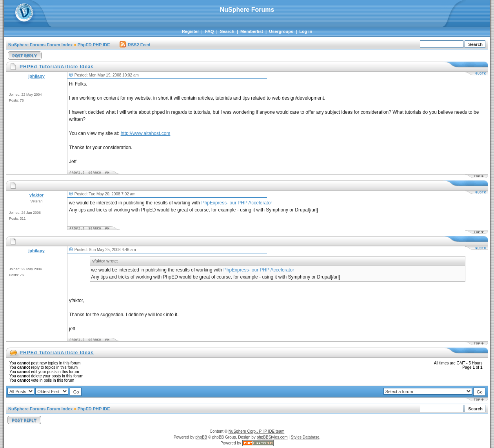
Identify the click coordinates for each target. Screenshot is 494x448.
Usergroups (281, 31)
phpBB (201, 437)
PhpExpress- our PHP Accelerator (237, 203)
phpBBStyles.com (272, 437)
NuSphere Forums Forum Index (40, 45)
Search (227, 31)
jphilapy (36, 76)
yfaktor (37, 195)
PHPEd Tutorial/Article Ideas (57, 353)
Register (191, 31)
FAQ (210, 31)
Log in (306, 31)
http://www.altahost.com (146, 133)
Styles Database (305, 437)
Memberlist (252, 31)
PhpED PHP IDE (94, 45)
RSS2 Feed (135, 45)
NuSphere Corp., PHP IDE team (257, 431)
